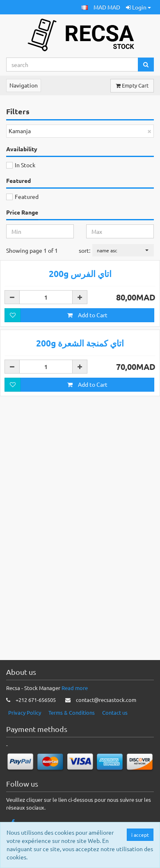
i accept (141, 835)
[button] (85, 7)
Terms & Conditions (72, 719)
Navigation (24, 85)
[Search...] (72, 65)
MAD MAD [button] (107, 7)
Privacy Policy (25, 719)
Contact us (115, 719)
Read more (75, 694)
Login (138, 7)
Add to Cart (87, 438)
